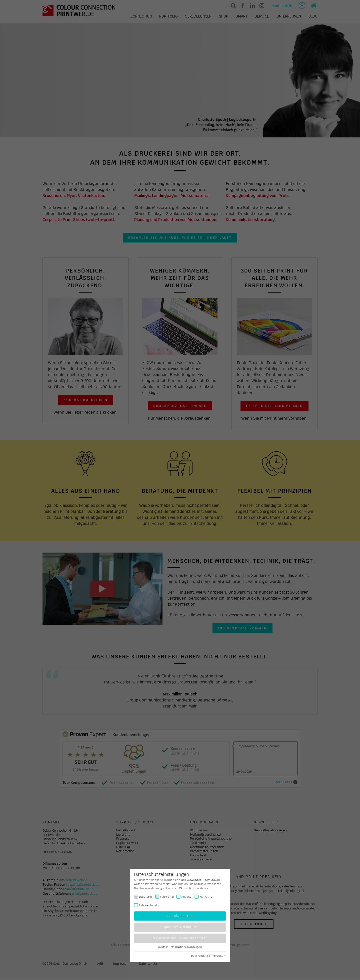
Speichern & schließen (180, 927)
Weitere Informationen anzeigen (180, 947)
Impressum (218, 956)
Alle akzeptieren (180, 916)
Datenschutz (200, 956)
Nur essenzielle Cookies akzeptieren (180, 938)
